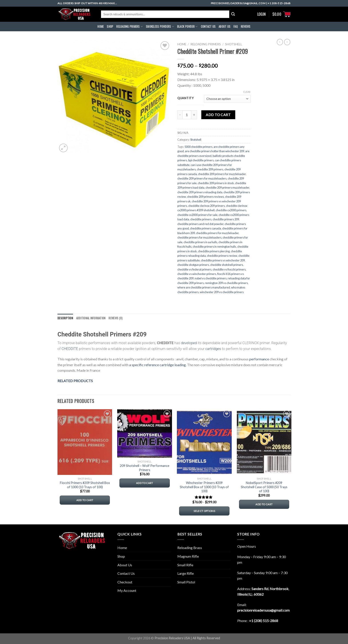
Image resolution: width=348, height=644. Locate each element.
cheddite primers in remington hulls (214, 247)
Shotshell (234, 44)
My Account (127, 590)
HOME (101, 27)
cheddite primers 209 (226, 219)
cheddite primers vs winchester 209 (223, 260)
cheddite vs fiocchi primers (229, 269)
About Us (125, 565)
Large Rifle (186, 573)
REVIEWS (246, 27)
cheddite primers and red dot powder (200, 224)
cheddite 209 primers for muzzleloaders (202, 178)
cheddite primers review (222, 256)
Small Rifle (185, 565)
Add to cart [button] (85, 500)
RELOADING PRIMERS (130, 27)
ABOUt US (224, 27)
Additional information (91, 318)
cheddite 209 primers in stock (216, 183)
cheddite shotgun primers (193, 265)
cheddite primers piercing (214, 251)
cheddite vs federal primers (194, 269)
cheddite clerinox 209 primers (207, 206)
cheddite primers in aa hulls (200, 242)
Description (65, 318)
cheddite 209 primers (210, 169)
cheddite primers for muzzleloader (217, 233)
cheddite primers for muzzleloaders (199, 237)
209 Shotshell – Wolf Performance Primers (145, 468)
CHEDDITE (70, 349)
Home (182, 44)
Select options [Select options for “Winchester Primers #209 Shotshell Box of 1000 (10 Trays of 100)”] (204, 511)
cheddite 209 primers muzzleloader (227, 188)
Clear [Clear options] (247, 92)
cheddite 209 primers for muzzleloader (222, 174)
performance (259, 359)
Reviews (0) (116, 318)
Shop (110, 27)
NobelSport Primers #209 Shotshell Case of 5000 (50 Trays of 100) (264, 487)
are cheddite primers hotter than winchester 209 (215, 151)
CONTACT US (208, 27)
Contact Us (126, 573)
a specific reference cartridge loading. (158, 365)
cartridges (213, 349)
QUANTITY (186, 98)
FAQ (236, 27)
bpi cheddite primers (201, 160)
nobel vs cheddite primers (211, 278)
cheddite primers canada (206, 228)
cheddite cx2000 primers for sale (197, 215)
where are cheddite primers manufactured (204, 287)
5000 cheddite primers (198, 147)
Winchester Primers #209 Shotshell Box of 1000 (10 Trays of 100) (204, 487)
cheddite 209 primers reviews (206, 197)
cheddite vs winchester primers (197, 274)
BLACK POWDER (187, 27)
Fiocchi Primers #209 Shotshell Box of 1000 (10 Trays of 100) (85, 485)
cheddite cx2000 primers (231, 210)
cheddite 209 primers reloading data (200, 192)
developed (189, 343)
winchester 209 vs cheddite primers (222, 292)
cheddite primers (201, 219)
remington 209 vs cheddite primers (226, 283)
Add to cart (218, 115)
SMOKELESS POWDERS (160, 27)
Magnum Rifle (188, 556)
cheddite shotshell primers (227, 265)
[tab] (65, 318)
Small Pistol (186, 582)
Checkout (125, 582)
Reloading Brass (190, 548)
